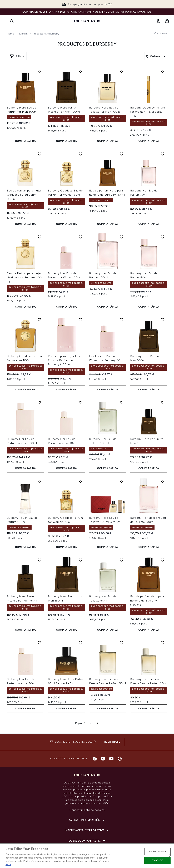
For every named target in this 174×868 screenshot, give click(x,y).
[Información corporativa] (87, 830)
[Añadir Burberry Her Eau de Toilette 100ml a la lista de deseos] (122, 402)
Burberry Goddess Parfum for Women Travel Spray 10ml (148, 112)
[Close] (170, 856)
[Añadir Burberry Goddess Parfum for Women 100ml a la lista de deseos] (39, 320)
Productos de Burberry (87, 45)
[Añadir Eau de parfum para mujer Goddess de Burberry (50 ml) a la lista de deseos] (39, 154)
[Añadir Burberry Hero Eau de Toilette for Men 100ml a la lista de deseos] (122, 71)
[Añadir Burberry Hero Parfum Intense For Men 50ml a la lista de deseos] (39, 560)
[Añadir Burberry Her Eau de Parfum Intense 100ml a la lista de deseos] (39, 402)
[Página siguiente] (97, 723)
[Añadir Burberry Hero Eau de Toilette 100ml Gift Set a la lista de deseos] (122, 481)
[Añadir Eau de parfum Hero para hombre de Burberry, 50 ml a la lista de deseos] (122, 154)
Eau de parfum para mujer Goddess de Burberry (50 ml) (24, 195)
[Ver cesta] (167, 21)
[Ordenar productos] (156, 56)
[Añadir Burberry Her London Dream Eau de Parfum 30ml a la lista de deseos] (163, 643)
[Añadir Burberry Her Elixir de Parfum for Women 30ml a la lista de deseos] (81, 237)
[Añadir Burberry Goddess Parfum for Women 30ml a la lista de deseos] (81, 481)
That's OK (157, 860)
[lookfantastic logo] (87, 21)
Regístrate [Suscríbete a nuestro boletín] (112, 742)
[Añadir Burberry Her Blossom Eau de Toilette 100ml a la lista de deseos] (163, 481)
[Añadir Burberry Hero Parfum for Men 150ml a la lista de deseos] (81, 560)
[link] (158, 21)
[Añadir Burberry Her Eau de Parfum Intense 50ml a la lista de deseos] (39, 643)
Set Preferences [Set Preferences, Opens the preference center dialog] (157, 852)
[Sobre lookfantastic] (87, 841)
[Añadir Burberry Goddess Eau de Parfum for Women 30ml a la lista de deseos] (81, 154)
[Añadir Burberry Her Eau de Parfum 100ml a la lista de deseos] (122, 237)
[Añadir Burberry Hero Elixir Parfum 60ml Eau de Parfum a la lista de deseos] (81, 643)
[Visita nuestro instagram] (103, 759)
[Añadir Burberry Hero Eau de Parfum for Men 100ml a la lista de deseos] (39, 71)
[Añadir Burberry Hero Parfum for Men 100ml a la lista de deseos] (163, 320)
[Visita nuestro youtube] (111, 759)
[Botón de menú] (5, 21)
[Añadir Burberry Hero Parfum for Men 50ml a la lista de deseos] (163, 402)
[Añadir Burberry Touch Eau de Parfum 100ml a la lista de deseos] (39, 481)
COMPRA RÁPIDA (25, 141)
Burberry (23, 34)
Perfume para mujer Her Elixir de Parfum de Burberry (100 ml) (64, 360)
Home (10, 34)
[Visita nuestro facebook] (95, 759)
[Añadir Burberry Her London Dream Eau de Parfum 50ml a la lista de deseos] (122, 643)
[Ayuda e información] (87, 820)
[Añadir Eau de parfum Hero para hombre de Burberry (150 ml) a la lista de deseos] (163, 560)
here (8, 864)
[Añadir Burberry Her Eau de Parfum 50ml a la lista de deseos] (163, 237)
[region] (87, 856)
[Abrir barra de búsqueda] (12, 21)
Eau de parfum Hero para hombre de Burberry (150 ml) (147, 601)
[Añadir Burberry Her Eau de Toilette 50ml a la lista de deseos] (122, 560)
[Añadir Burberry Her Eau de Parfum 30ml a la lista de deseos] (163, 154)
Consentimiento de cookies (87, 810)
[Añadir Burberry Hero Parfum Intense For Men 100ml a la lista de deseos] (81, 71)
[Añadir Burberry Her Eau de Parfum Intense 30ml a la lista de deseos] (81, 402)
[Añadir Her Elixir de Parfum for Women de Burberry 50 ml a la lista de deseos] (122, 320)
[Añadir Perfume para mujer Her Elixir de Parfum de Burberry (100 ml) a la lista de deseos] (81, 320)
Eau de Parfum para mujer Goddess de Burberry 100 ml (24, 277)
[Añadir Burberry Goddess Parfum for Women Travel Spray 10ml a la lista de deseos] (163, 71)
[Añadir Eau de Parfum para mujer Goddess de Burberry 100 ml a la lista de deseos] (39, 237)
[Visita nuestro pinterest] (120, 759)
